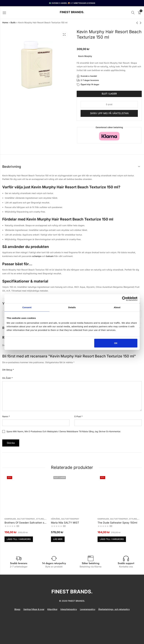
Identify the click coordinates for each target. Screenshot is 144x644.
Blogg (17, 609)
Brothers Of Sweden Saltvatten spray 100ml (31, 523)
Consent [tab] (27, 307)
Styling (40, 519)
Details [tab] (72, 307)
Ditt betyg (8, 370)
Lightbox (64, 35)
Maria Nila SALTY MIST (65, 523)
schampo (37, 256)
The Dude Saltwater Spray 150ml (117, 523)
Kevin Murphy (85, 56)
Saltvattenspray (26, 519)
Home (5, 22)
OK (116, 343)
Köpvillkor (52, 609)
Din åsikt (7, 378)
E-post (78, 416)
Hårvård (55, 519)
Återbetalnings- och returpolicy (114, 609)
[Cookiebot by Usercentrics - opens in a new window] (124, 299)
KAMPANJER (10, 519)
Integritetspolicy (69, 609)
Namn (6, 416)
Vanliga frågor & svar (34, 609)
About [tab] (117, 307)
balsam (50, 256)
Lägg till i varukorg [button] (19, 539)
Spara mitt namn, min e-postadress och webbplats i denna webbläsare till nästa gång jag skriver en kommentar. (64, 431)
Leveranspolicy (88, 609)
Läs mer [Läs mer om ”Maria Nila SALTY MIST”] (58, 539)
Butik (13, 22)
